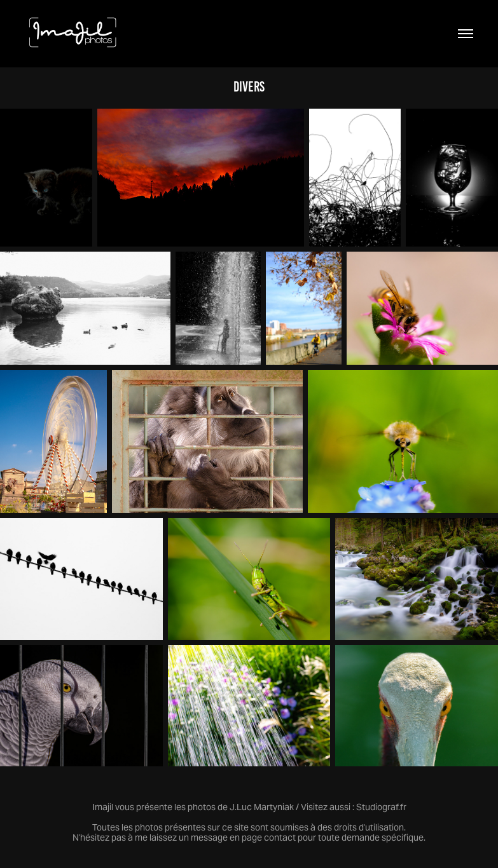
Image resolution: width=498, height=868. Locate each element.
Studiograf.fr (381, 807)
